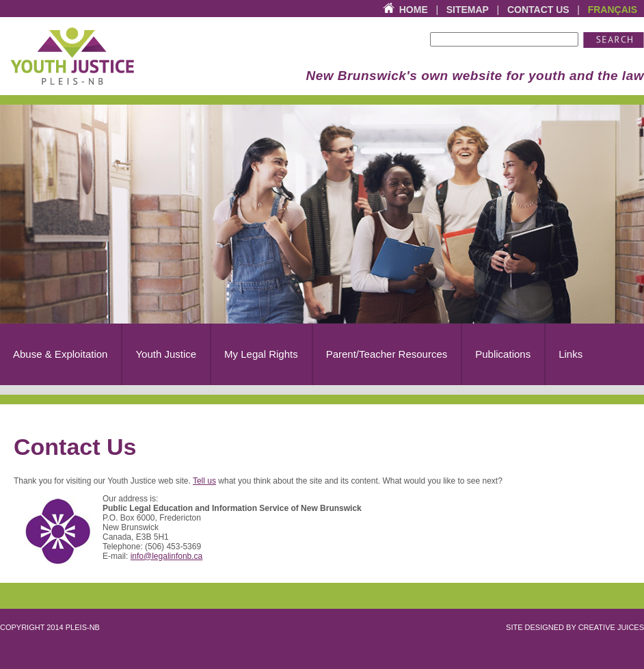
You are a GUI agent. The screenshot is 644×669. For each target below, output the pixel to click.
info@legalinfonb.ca (167, 556)
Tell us (204, 481)
